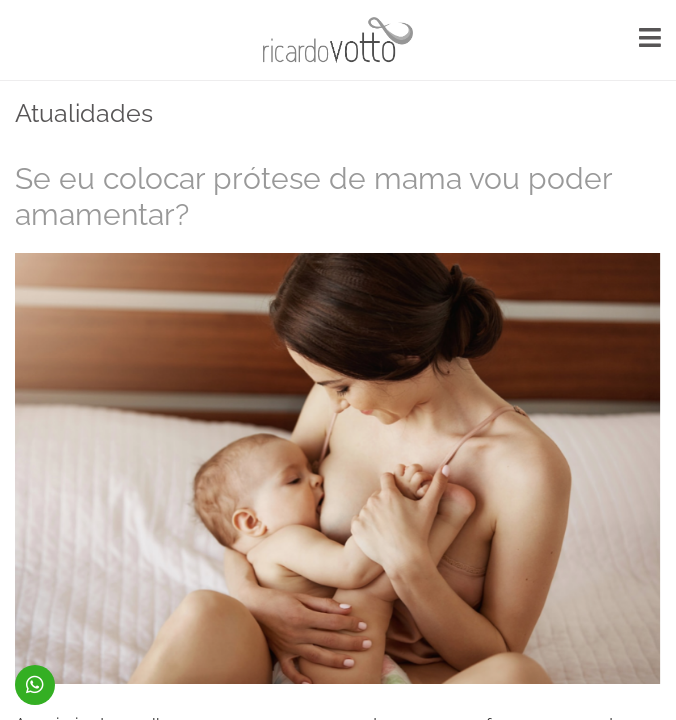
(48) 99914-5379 (35, 685)
